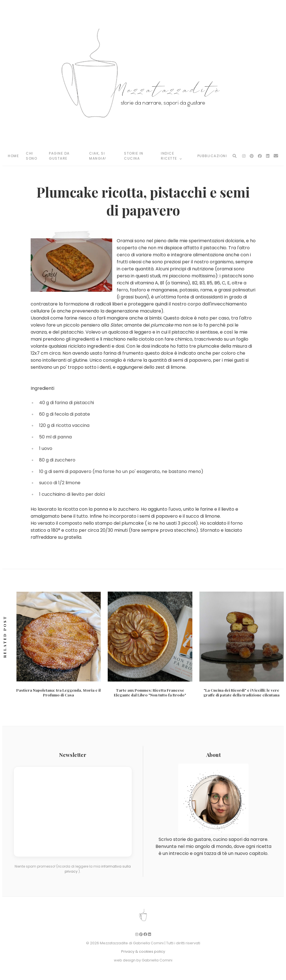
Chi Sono (31, 156)
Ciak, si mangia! (98, 156)
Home (13, 156)
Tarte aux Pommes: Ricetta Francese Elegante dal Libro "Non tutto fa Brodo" (150, 692)
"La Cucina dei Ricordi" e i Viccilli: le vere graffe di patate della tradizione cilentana (241, 692)
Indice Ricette (172, 156)
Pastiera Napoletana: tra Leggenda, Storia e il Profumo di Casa (58, 692)
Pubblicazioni (212, 156)
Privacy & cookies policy (143, 951)
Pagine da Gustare (59, 156)
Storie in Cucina (134, 156)
